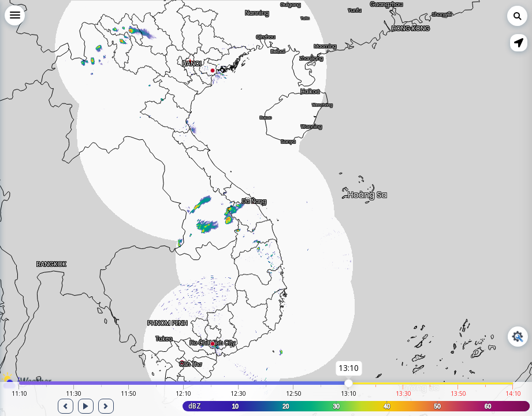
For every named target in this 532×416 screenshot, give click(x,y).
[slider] (349, 383)
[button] (519, 43)
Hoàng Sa (367, 192)
